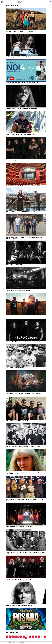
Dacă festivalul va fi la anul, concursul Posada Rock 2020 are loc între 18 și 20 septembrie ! (26, 632)
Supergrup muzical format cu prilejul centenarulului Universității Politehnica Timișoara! (24, 238)
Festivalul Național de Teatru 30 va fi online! (18, 57)
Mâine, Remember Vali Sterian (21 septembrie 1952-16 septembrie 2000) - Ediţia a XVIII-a (25, 473)
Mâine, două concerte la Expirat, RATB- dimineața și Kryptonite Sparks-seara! (24, 394)
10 (39, 637)
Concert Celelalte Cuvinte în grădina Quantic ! (19, 579)
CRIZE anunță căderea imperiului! (15, 368)
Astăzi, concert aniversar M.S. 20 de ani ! (17, 421)
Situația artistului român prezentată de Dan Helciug (21, 134)
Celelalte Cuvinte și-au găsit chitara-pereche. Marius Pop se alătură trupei (25, 500)
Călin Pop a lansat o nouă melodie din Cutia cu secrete (21, 108)
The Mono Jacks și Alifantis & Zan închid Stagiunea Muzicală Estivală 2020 (25, 553)
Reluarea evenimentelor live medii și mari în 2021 (20, 526)
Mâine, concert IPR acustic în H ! (15, 265)
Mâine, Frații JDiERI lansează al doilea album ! (19, 290)
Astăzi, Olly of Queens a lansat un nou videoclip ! (20, 31)
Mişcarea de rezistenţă (26, 2)
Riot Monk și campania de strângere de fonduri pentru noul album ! (25, 316)
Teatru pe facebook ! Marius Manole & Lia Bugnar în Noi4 (22, 83)
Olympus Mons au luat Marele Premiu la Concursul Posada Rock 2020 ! (26, 446)
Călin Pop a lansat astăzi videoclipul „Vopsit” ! (19, 605)
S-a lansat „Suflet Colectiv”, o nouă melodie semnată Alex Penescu (25, 342)
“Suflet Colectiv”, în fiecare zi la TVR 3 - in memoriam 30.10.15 (23, 160)
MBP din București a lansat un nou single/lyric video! (21, 212)
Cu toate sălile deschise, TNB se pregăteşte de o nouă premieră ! (25, 186)
